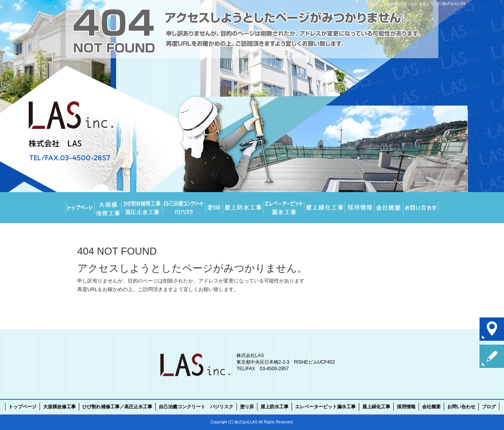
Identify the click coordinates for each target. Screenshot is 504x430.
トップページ (80, 208)
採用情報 (360, 208)
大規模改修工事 (108, 208)
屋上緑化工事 (325, 208)
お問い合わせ (421, 208)
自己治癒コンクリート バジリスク (184, 208)
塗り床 (214, 208)
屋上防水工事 (243, 208)
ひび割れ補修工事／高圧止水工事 (142, 208)
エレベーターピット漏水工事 (284, 208)
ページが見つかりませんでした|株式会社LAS (427, 4)
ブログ (489, 407)
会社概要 (389, 208)
